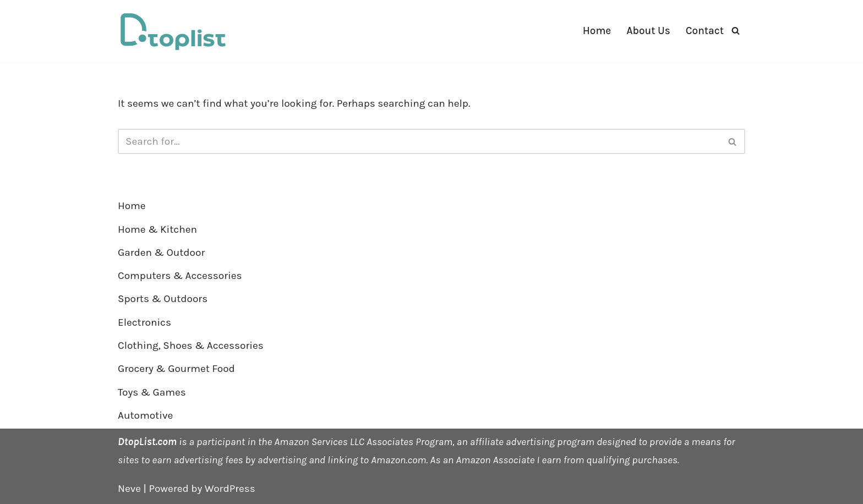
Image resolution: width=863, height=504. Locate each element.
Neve (129, 489)
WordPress (230, 489)
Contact (705, 31)
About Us (648, 31)
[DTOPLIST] (173, 31)
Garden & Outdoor (161, 253)
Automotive (145, 415)
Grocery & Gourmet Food (176, 369)
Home (597, 31)
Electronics (144, 322)
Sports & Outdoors (163, 299)
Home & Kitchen (157, 229)
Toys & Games (152, 392)
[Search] (736, 31)
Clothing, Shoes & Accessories (191, 346)
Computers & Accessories (180, 276)
